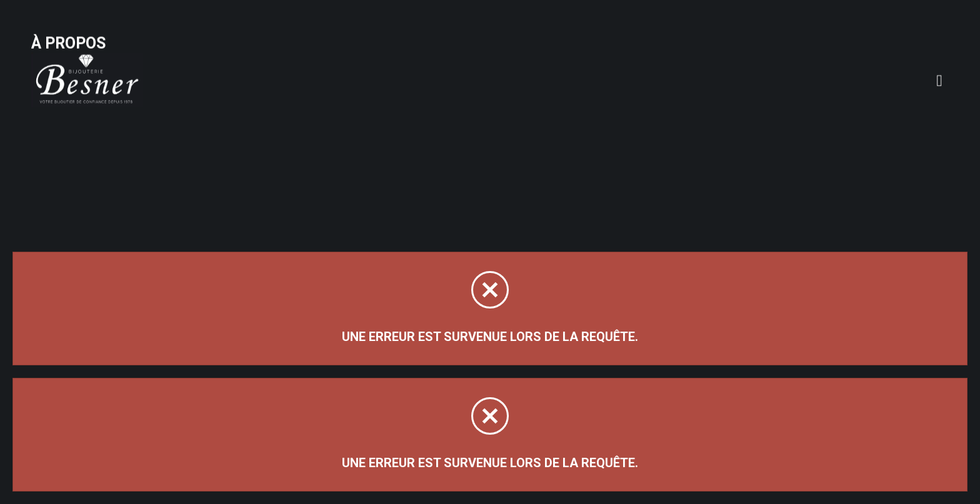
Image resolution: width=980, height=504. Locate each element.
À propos (202, 39)
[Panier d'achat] (944, 29)
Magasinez (73, 121)
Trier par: (808, 136)
